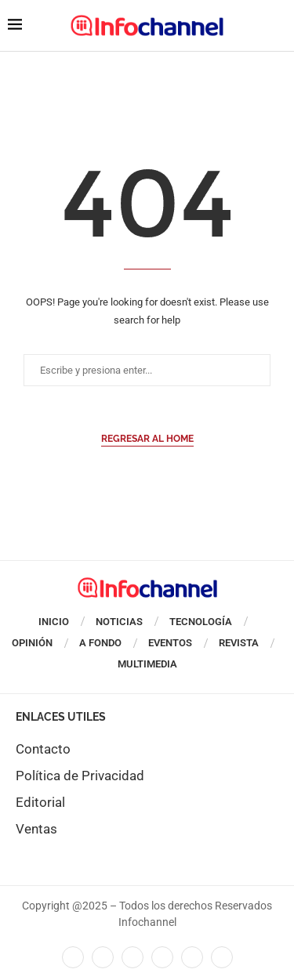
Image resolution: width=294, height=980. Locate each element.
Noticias (119, 622)
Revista (239, 643)
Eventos (170, 643)
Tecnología (201, 622)
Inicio (54, 622)
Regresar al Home (147, 439)
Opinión (32, 643)
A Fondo (100, 643)
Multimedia (147, 664)
